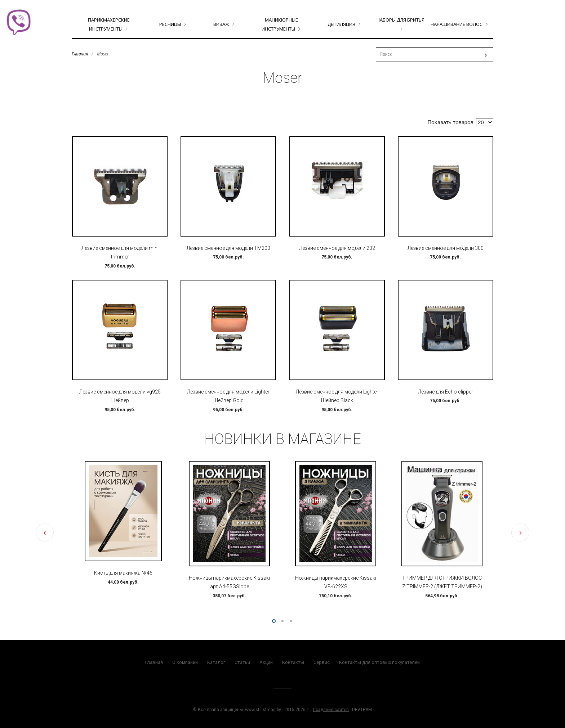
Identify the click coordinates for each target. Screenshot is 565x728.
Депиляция (341, 24)
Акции (266, 662)
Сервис (322, 662)
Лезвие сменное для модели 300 (446, 248)
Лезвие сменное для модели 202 (337, 248)
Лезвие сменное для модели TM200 (228, 248)
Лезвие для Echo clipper (446, 392)
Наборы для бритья (401, 20)
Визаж (221, 24)
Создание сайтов (331, 710)
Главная (80, 54)
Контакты (293, 662)
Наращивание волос (457, 24)
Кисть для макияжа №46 (123, 573)
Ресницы (170, 24)
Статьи (242, 662)
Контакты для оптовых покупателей (379, 662)
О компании (185, 662)
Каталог (216, 662)
